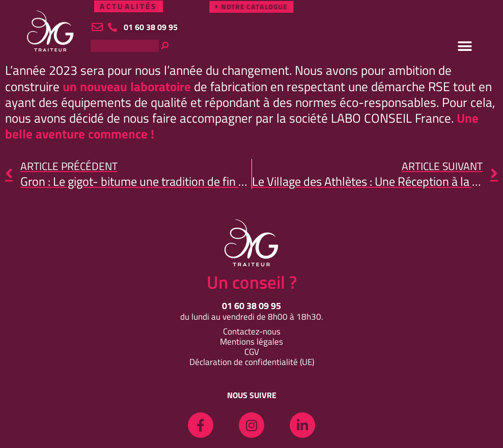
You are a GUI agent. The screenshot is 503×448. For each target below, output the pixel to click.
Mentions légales (251, 342)
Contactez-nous (252, 331)
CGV (252, 352)
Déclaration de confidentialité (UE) (252, 362)
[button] (465, 46)
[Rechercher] (199, 46)
